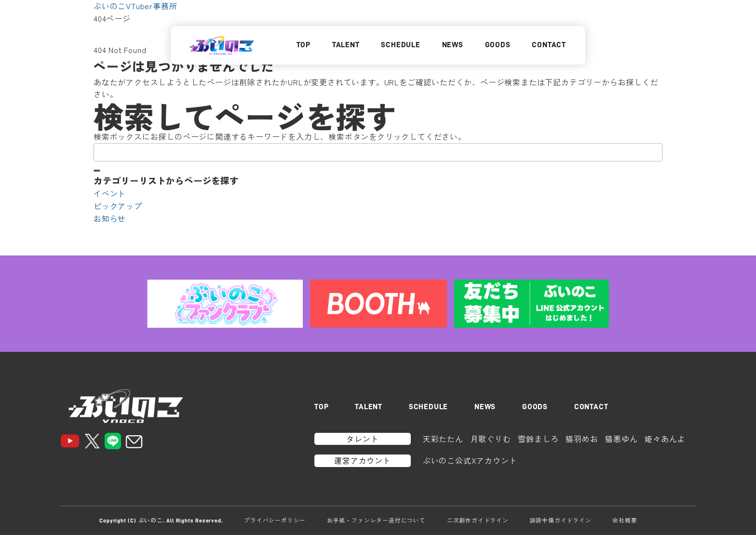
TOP (304, 45)
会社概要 (625, 520)
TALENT (346, 45)
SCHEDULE (400, 45)
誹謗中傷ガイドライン (561, 520)
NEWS (453, 45)
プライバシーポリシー (275, 520)
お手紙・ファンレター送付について (376, 520)
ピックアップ (118, 206)
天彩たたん (443, 439)
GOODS (498, 45)
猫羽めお (582, 439)
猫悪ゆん (621, 439)
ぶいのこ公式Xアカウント (470, 460)
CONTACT (549, 45)
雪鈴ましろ (538, 439)
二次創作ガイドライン (478, 520)
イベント (110, 193)
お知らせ (110, 218)
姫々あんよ (665, 439)
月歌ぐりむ (491, 439)
